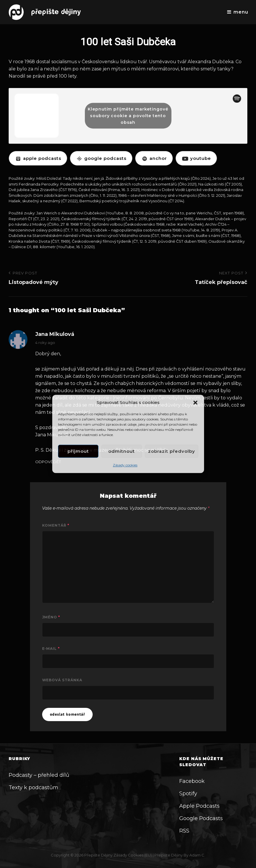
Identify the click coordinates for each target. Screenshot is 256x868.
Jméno (51, 617)
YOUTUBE (196, 158)
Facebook (192, 781)
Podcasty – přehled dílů (39, 775)
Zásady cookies (125, 465)
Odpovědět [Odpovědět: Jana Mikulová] (48, 462)
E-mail (51, 649)
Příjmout (78, 451)
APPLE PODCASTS (38, 158)
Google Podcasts (201, 818)
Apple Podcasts (199, 806)
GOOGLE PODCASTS (101, 158)
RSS (184, 831)
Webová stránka (62, 680)
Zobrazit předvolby (172, 451)
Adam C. (197, 855)
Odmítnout (122, 451)
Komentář (56, 525)
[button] (195, 403)
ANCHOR (154, 158)
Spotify (188, 794)
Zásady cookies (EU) (133, 855)
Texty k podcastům (33, 787)
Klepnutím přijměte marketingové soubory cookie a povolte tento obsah (128, 116)
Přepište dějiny (98, 855)
